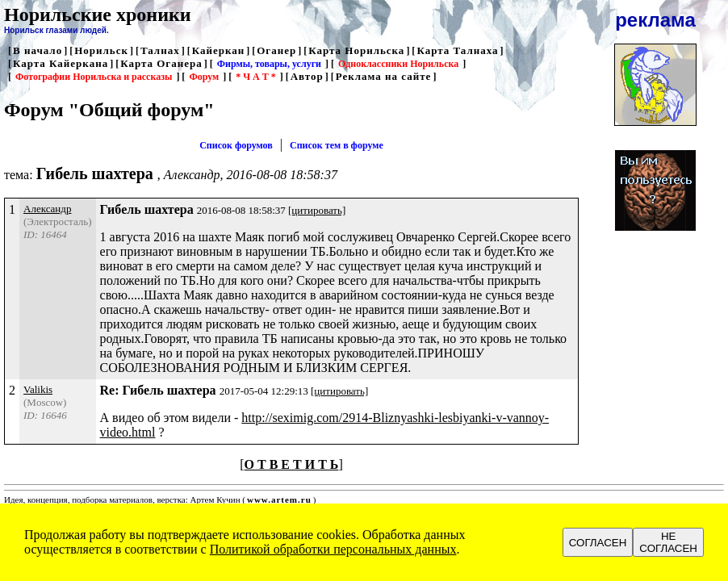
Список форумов (236, 145)
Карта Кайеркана (61, 63)
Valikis (38, 389)
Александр (47, 209)
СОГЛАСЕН (598, 543)
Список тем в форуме (337, 145)
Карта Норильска (356, 50)
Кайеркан (219, 50)
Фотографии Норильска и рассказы (94, 77)
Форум (204, 77)
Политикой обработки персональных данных (333, 549)
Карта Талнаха (457, 50)
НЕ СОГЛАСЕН (668, 542)
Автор (307, 76)
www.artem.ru (279, 499)
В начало (38, 50)
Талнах (160, 50)
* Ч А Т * (255, 77)
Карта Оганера (161, 63)
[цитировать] (317, 210)
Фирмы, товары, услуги (269, 64)
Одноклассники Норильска (398, 64)
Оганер (276, 50)
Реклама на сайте (384, 76)
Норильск (101, 50)
